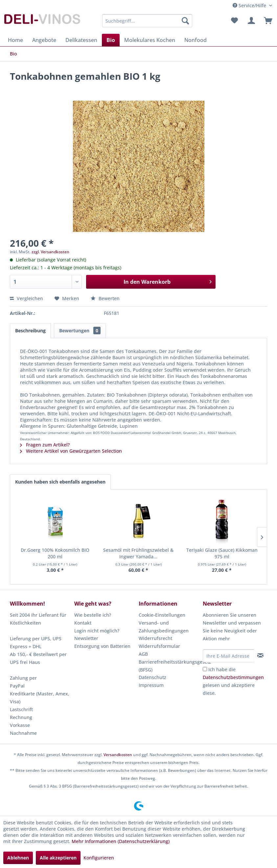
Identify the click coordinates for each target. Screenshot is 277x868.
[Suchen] (185, 21)
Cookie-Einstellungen (162, 615)
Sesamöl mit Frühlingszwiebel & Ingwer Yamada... (138, 553)
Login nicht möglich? (97, 631)
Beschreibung (30, 331)
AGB (143, 654)
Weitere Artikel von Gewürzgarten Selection (71, 451)
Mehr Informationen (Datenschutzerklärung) (121, 841)
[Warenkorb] (266, 21)
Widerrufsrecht (155, 638)
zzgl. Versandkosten (50, 252)
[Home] (15, 40)
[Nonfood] (196, 40)
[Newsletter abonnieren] (260, 655)
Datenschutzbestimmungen (233, 677)
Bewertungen (80, 331)
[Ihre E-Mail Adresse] (229, 656)
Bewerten (105, 298)
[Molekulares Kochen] (150, 40)
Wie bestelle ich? (93, 615)
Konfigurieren (99, 858)
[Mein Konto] (250, 21)
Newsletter (86, 638)
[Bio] (111, 40)
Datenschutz (152, 677)
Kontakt (83, 623)
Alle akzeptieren (58, 858)
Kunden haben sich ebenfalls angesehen (60, 482)
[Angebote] (44, 40)
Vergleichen (26, 298)
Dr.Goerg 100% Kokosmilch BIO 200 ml (55, 553)
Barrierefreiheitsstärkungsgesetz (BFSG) (169, 666)
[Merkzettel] (234, 21)
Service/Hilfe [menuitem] (250, 5)
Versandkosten (118, 755)
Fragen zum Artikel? (45, 445)
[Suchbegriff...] (147, 21)
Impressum (151, 685)
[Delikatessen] (81, 40)
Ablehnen (18, 858)
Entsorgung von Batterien (102, 646)
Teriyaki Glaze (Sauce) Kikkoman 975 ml (222, 553)
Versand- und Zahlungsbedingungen (164, 627)
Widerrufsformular (159, 646)
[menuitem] (147, 21)
